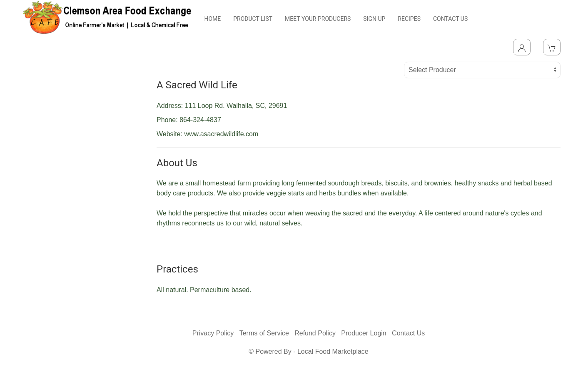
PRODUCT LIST (253, 19)
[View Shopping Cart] (552, 47)
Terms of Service (264, 333)
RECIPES (409, 19)
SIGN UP (374, 19)
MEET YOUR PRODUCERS (318, 19)
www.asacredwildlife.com (221, 134)
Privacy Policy (213, 333)
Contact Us (408, 333)
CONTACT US (450, 19)
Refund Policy (315, 333)
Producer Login (364, 333)
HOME (212, 19)
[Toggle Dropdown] (522, 47)
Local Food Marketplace (333, 351)
